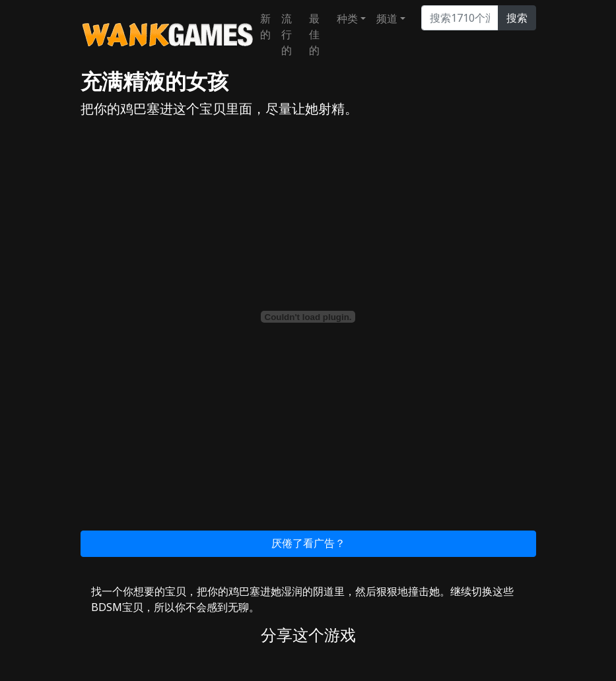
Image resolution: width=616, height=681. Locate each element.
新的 (265, 26)
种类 (347, 18)
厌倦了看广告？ (308, 543)
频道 (387, 18)
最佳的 (314, 34)
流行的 (287, 34)
